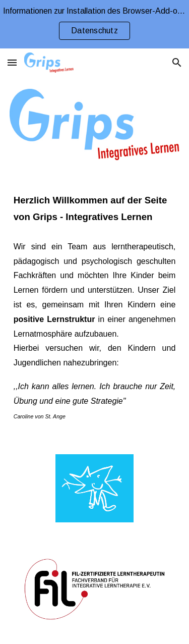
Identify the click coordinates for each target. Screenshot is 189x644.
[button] (12, 62)
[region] (94, 24)
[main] (95, 209)
